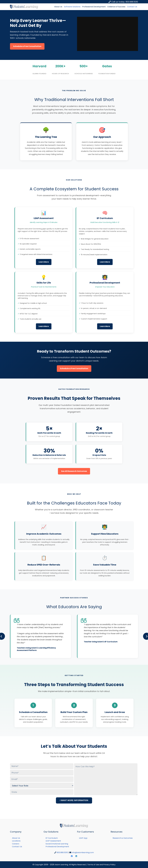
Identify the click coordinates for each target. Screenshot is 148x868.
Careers (16, 844)
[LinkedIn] (76, 856)
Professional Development (57, 847)
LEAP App (83, 838)
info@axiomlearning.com (83, 852)
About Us (16, 838)
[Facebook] (72, 856)
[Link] (24, 7)
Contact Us (17, 847)
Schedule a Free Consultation (27, 46)
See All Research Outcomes (74, 471)
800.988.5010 (62, 852)
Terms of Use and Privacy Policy (101, 865)
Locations (16, 841)
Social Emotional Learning (57, 844)
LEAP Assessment (53, 841)
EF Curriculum (52, 838)
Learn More (44, 262)
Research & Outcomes (123, 838)
